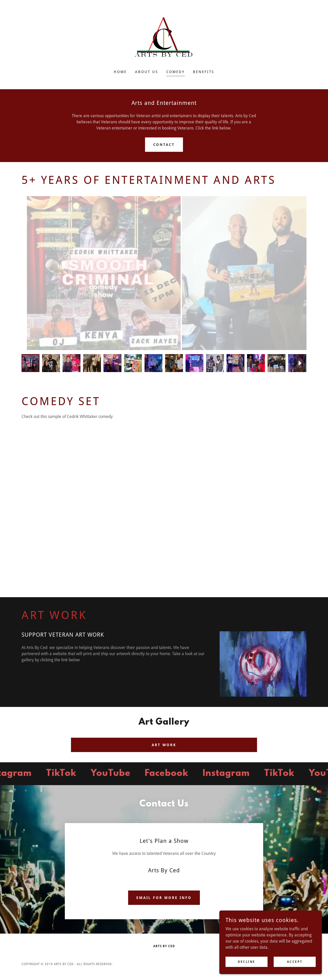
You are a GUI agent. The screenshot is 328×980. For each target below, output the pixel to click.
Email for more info (164, 898)
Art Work (164, 745)
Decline (247, 962)
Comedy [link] (176, 72)
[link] (164, 38)
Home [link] (120, 72)
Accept (295, 962)
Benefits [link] (204, 72)
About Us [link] (147, 72)
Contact (164, 145)
